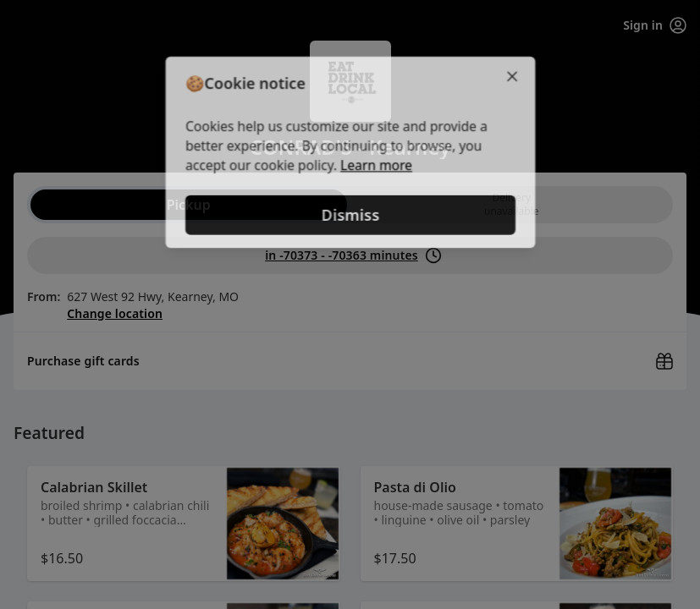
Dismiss (350, 216)
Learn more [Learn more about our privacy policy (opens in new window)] (376, 166)
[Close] (516, 74)
